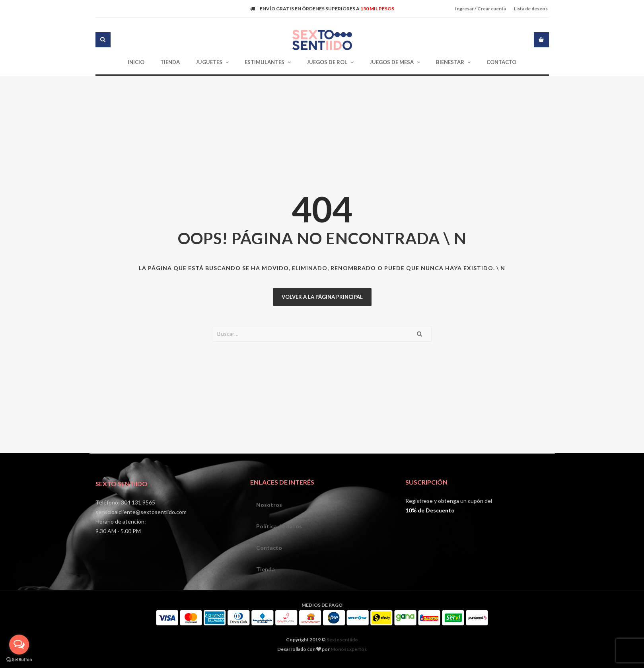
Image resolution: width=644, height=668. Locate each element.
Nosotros (269, 505)
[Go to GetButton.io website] (19, 660)
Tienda (266, 569)
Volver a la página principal (322, 297)
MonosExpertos (349, 649)
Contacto (269, 548)
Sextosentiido (342, 640)
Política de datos (279, 526)
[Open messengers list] (19, 645)
